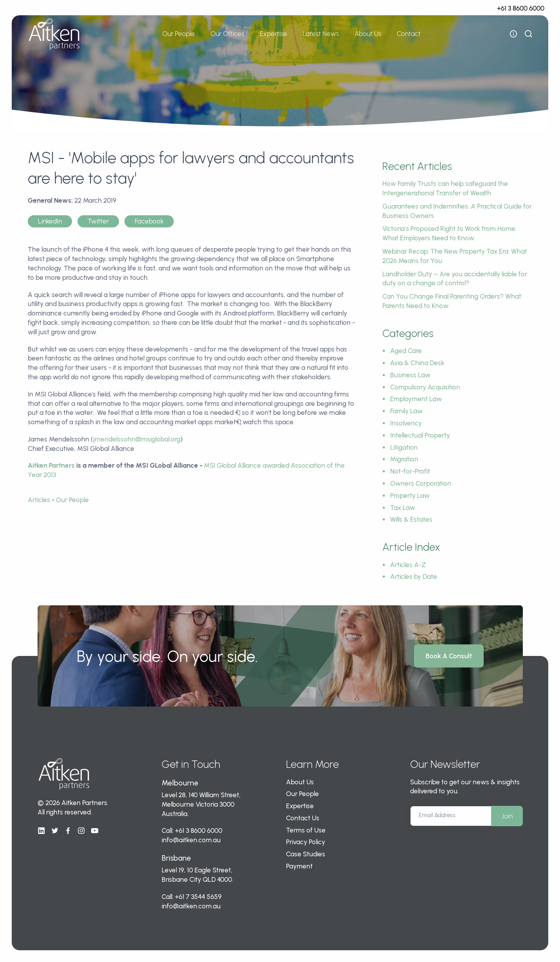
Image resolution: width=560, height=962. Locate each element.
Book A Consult (449, 656)
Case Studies (306, 854)
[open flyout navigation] (513, 34)
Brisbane (176, 858)
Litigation (404, 447)
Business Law (410, 375)
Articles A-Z (408, 565)
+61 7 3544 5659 (198, 897)
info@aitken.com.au (191, 840)
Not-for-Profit (410, 471)
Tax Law (403, 508)
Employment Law (416, 399)
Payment (299, 866)
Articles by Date (414, 576)
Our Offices (227, 34)
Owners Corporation (421, 483)
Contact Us (303, 818)
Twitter (98, 221)
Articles (39, 500)
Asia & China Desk (417, 363)
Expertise (274, 34)
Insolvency (406, 423)
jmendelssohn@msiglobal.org (137, 439)
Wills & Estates (411, 519)
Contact (409, 34)
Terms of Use (306, 830)
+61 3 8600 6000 (521, 8)
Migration (404, 459)
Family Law (406, 411)
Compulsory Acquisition (425, 387)
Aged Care (406, 351)
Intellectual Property (420, 435)
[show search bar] (528, 34)
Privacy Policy (306, 842)
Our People (179, 34)
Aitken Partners (51, 465)
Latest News (321, 34)
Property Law (410, 495)
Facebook (149, 221)
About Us (368, 34)
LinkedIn (50, 221)
